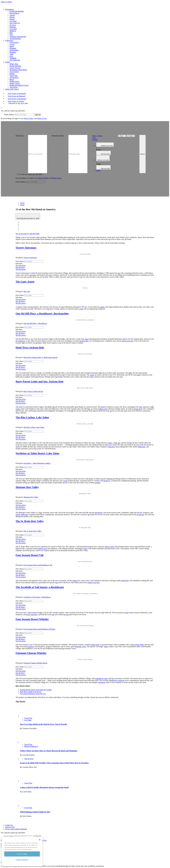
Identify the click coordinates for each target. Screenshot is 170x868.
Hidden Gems (14, 81)
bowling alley (84, 341)
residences (31, 647)
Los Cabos (13, 29)
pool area (33, 275)
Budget (12, 74)
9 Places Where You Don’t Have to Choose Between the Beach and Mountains (49, 751)
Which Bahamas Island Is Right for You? (35, 812)
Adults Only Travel (12, 89)
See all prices (20, 267)
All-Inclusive (14, 42)
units (86, 339)
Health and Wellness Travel (19, 85)
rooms (92, 375)
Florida (12, 17)
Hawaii (12, 19)
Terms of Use (42, 118)
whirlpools (102, 682)
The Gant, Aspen (25, 282)
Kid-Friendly (14, 50)
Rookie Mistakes (15, 66)
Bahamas (13, 27)
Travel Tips (13, 76)
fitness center (109, 547)
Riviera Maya (14, 13)
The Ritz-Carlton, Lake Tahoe (32, 417)
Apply (98, 170)
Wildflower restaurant (117, 680)
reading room (102, 409)
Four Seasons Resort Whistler (32, 619)
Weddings (13, 58)
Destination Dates (58, 136)
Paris (11, 35)
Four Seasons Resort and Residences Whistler (39, 629)
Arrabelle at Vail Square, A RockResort (37, 597)
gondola (98, 483)
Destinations (10, 9)
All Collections (15, 60)
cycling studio (139, 645)
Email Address (9, 115)
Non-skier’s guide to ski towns (31, 692)
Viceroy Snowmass (26, 248)
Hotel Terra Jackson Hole (30, 347)
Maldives (13, 31)
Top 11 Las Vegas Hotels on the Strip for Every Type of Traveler (44, 724)
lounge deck (138, 409)
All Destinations (15, 39)
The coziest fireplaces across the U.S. (33, 694)
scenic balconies (32, 615)
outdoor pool (42, 549)
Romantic (13, 48)
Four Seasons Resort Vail (29, 555)
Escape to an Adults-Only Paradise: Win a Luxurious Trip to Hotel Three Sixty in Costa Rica (54, 763)
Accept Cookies (22, 854)
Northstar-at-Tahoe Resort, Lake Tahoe (38, 453)
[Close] (40, 840)
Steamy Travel (15, 83)
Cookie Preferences (22, 860)
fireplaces (22, 341)
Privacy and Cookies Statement (16, 829)
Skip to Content (6, 2)
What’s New (14, 64)
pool (67, 615)
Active (22, 203)
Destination (20, 136)
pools (81, 309)
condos (102, 307)
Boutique (13, 52)
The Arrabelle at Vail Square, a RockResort (40, 587)
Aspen (22, 205)
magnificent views (101, 678)
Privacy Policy (29, 118)
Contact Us (9, 825)
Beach (12, 46)
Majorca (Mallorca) (31, 746)
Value (11, 54)
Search (142, 154)
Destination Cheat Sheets (18, 70)
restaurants (140, 515)
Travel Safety (14, 72)
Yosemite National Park (18, 37)
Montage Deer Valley (27, 487)
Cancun (12, 15)
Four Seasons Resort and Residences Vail (38, 565)
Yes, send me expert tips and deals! (30, 174)
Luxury (12, 44)
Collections (9, 41)
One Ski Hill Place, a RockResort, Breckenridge (42, 313)
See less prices (21, 265)
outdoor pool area (93, 583)
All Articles (14, 87)
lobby (130, 373)
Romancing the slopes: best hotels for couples (36, 690)
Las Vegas (13, 21)
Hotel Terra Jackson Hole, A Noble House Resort (41, 357)
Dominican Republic (17, 11)
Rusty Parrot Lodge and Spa (33, 391)
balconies (111, 447)
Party (11, 56)
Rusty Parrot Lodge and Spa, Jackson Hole (40, 381)
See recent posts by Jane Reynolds (28, 234)
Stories (8, 62)
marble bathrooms (22, 515)
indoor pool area (128, 341)
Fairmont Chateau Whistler (31, 653)
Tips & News (29, 759)
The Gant (27, 291)
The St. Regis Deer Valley (30, 521)
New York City (15, 23)
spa (119, 273)
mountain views (81, 647)
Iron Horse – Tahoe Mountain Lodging (37, 463)
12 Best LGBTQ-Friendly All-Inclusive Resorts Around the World (44, 787)
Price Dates (20, 261)
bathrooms (142, 447)
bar (35, 411)
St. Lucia (13, 25)
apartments (98, 513)
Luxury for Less (15, 68)
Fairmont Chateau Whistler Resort (35, 663)
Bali (11, 33)
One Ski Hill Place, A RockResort (35, 323)
